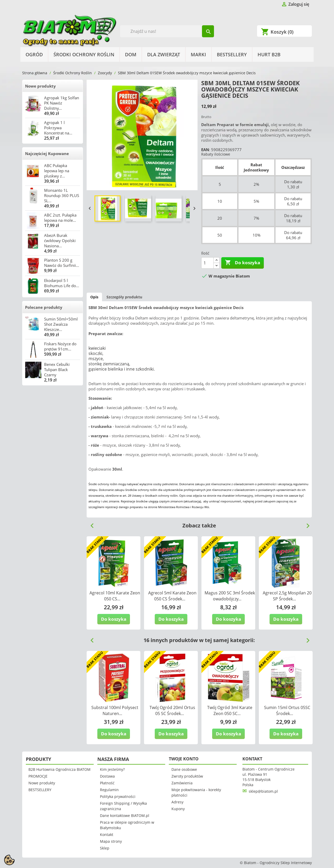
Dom (131, 54)
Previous (90, 524)
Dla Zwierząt (164, 54)
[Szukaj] (167, 31)
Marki (198, 54)
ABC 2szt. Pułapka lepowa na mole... (60, 218)
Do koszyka (243, 263)
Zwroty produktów (187, 776)
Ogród (34, 54)
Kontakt (107, 835)
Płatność (107, 783)
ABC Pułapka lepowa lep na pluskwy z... (57, 171)
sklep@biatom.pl (263, 791)
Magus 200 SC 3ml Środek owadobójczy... (230, 596)
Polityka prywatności (118, 796)
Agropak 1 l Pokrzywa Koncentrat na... (58, 128)
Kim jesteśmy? (112, 769)
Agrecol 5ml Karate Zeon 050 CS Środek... (172, 596)
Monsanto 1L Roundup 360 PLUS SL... (62, 195)
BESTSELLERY (232, 54)
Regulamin (109, 790)
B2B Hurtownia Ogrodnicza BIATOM (59, 769)
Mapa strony (111, 841)
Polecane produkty (44, 307)
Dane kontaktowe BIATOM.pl (125, 815)
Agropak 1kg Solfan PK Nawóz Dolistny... (62, 103)
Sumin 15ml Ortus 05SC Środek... (287, 710)
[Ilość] (207, 263)
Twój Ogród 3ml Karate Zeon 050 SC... (230, 710)
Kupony (178, 809)
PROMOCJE (38, 776)
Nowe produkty (40, 86)
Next (306, 524)
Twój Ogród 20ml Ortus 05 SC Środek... (172, 710)
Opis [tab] (94, 297)
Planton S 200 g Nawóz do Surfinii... (62, 263)
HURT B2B (269, 54)
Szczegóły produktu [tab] (124, 297)
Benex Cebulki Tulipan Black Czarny (57, 370)
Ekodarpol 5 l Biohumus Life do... (62, 283)
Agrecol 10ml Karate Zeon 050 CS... (115, 596)
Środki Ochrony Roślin (84, 54)
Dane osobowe (184, 769)
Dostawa (107, 776)
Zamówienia (182, 783)
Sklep (105, 848)
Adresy (177, 802)
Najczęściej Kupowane (47, 153)
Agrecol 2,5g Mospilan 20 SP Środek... (287, 596)
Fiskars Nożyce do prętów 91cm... (60, 346)
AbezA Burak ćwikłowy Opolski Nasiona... (60, 241)
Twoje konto (184, 759)
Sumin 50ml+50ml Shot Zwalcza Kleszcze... (61, 324)
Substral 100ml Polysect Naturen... (115, 710)
